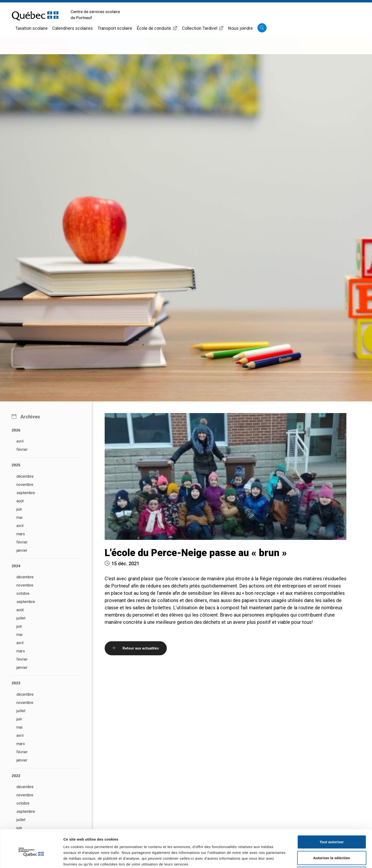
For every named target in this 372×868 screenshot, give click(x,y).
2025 (16, 465)
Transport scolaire (115, 28)
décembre (25, 476)
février (22, 449)
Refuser (332, 852)
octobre (23, 593)
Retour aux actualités (136, 648)
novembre (25, 485)
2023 (16, 683)
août (20, 501)
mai (19, 517)
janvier (22, 550)
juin (19, 509)
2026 (16, 430)
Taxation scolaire (31, 28)
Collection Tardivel (203, 28)
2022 (16, 776)
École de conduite (157, 28)
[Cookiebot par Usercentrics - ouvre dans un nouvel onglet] (31, 859)
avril (20, 441)
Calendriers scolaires (73, 28)
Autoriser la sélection (332, 836)
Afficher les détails (266, 858)
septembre (26, 493)
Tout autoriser (332, 820)
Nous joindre (241, 28)
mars (21, 534)
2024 (16, 566)
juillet (21, 618)
